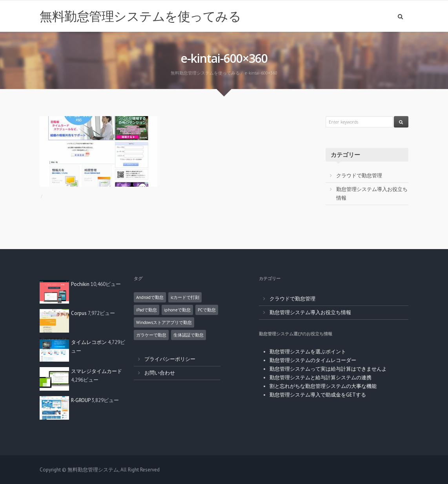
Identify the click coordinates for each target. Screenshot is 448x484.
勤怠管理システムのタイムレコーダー (313, 360)
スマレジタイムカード (97, 371)
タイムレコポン (89, 342)
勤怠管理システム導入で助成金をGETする (318, 395)
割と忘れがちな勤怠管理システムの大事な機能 (323, 386)
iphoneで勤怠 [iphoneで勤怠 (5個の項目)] (177, 310)
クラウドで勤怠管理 (359, 176)
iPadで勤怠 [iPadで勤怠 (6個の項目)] (147, 310)
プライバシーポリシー (170, 359)
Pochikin (80, 284)
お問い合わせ (160, 373)
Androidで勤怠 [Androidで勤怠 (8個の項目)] (150, 297)
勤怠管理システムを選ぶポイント (308, 352)
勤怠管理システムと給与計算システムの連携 (321, 378)
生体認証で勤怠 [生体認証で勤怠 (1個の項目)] (188, 335)
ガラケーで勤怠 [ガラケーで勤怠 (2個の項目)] (151, 335)
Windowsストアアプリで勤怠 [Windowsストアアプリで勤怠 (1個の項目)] (164, 322)
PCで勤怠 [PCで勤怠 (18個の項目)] (207, 310)
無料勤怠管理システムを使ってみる (140, 16)
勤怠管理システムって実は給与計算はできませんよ (328, 369)
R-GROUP (81, 400)
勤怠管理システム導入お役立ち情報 (310, 312)
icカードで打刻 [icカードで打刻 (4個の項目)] (185, 297)
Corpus (79, 313)
